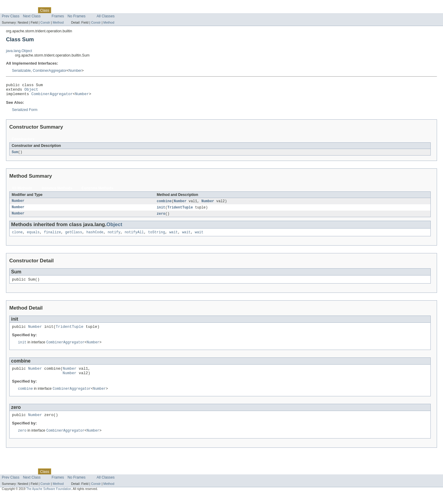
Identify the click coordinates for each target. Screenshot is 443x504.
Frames (58, 16)
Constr (45, 22)
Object (31, 91)
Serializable (21, 71)
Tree (68, 10)
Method (58, 22)
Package (28, 10)
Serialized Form (25, 112)
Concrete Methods (98, 191)
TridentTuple (180, 211)
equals (33, 237)
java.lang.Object (19, 51)
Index (102, 10)
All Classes (106, 16)
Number (75, 71)
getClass (74, 237)
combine (164, 204)
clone (17, 237)
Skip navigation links (16, 5)
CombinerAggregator (50, 71)
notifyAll (134, 237)
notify (114, 237)
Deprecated (85, 10)
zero (161, 217)
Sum (15, 155)
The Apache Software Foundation (49, 499)
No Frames (77, 16)
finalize (52, 237)
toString (157, 237)
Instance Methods (57, 191)
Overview (9, 10)
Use (58, 10)
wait (173, 237)
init (161, 211)
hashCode (95, 237)
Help (114, 10)
